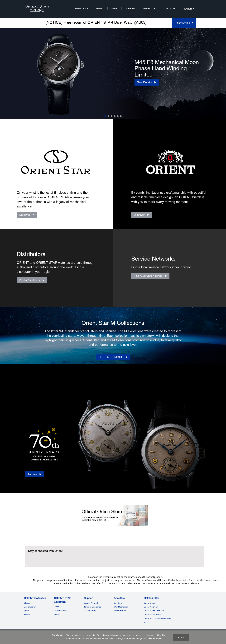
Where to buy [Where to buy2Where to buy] (150, 9)
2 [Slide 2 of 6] (108, 116)
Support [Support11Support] (130, 9)
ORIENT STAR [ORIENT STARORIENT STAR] (82, 9)
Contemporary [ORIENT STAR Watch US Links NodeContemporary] (60, 611)
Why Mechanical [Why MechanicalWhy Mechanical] (121, 607)
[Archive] (34, 474)
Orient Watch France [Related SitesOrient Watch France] (153, 615)
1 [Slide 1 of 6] (105, 116)
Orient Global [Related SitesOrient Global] (150, 603)
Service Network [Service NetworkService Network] (91, 603)
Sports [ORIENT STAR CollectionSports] (57, 614)
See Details (184, 23)
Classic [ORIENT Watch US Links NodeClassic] (27, 603)
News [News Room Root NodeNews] (114, 9)
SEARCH (189, 9)
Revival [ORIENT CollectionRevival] (27, 615)
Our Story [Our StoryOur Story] (118, 603)
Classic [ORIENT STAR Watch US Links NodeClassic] (57, 607)
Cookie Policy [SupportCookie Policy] (90, 611)
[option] (113, 73)
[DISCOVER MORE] (113, 357)
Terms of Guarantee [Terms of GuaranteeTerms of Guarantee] (93, 607)
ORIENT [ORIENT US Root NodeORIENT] (100, 9)
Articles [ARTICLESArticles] (171, 9)
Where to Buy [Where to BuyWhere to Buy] (120, 611)
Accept (181, 637)
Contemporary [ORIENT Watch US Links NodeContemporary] (30, 607)
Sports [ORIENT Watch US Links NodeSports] (27, 611)
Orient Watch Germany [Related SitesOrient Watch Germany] (154, 611)
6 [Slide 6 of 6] (121, 116)
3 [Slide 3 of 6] (112, 116)
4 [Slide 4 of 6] (115, 116)
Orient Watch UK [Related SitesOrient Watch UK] (151, 607)
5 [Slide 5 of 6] (118, 116)
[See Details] (147, 82)
